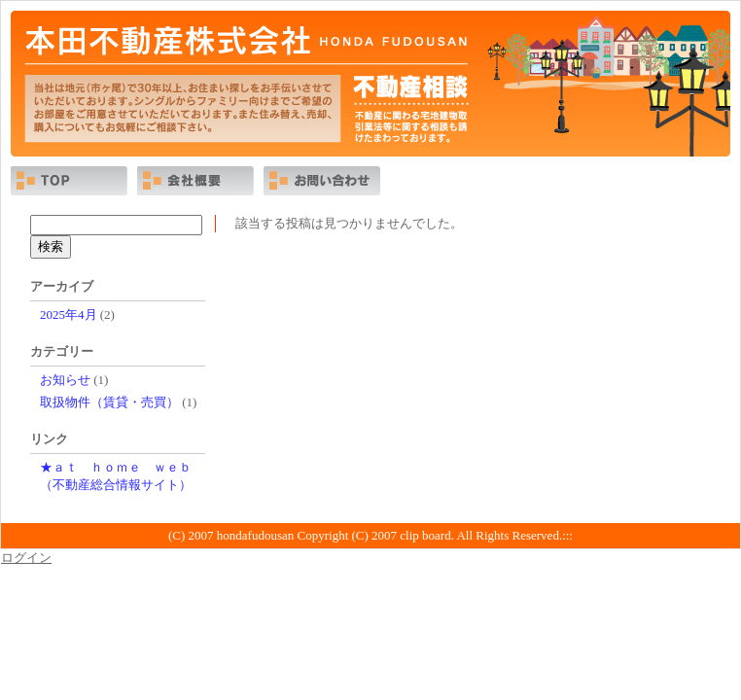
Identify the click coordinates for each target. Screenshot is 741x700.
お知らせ (65, 380)
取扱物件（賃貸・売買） (109, 402)
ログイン (26, 558)
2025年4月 (69, 315)
